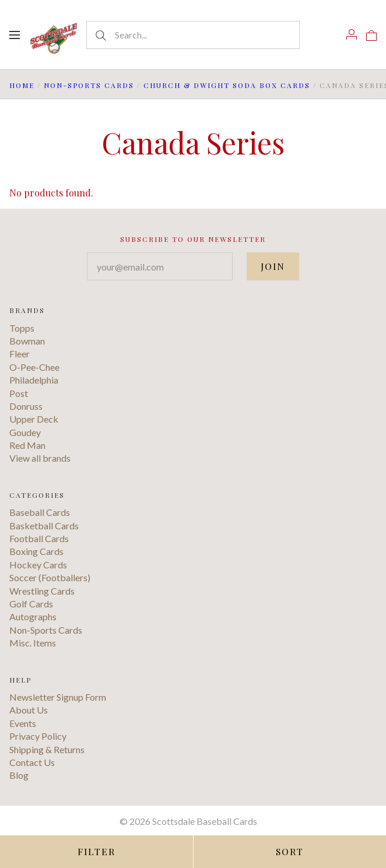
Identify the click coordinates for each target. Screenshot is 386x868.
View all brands (40, 458)
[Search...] (193, 35)
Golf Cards (31, 604)
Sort (289, 851)
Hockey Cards (38, 565)
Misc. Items (33, 643)
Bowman (27, 341)
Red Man (27, 445)
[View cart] (371, 34)
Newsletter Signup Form (58, 697)
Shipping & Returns (47, 749)
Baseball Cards (40, 512)
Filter (96, 851)
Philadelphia (34, 380)
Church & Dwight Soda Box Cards (227, 85)
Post (19, 393)
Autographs (33, 616)
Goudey (25, 432)
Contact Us (32, 762)
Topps (22, 328)
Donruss (26, 406)
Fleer (20, 354)
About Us (29, 710)
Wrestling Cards (42, 591)
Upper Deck (34, 419)
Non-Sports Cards (89, 85)
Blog (19, 775)
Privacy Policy (38, 736)
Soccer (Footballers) (50, 577)
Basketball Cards (44, 526)
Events (23, 723)
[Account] (352, 34)
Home (22, 85)
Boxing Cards (36, 551)
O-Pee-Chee (34, 367)
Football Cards (39, 538)
